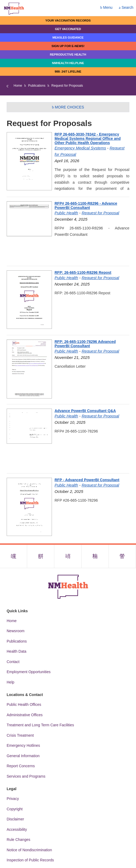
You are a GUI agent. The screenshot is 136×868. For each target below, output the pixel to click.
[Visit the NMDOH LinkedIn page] (95, 556)
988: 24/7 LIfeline (68, 72)
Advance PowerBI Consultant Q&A (85, 411)
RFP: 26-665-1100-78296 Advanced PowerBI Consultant (85, 344)
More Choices (68, 107)
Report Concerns (21, 766)
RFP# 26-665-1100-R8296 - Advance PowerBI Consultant (86, 206)
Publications (37, 86)
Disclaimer (15, 819)
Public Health (66, 213)
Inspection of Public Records (30, 860)
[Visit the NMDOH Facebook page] (14, 556)
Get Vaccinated (68, 29)
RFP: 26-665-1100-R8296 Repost (83, 272)
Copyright (15, 809)
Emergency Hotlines (23, 745)
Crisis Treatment (20, 735)
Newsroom (16, 631)
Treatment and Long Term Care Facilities (40, 725)
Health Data (17, 651)
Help (11, 682)
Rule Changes (18, 840)
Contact (13, 662)
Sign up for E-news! (68, 46)
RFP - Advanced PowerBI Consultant (87, 480)
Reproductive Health (68, 54)
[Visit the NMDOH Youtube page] (122, 556)
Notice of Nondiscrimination (29, 850)
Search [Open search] (126, 7)
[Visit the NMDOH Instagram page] (68, 556)
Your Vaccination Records (68, 20)
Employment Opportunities (29, 672)
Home (18, 86)
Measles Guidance (68, 37)
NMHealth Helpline (68, 63)
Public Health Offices (24, 705)
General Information (23, 756)
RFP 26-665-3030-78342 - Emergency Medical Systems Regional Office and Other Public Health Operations (88, 139)
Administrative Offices (25, 715)
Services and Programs (26, 776)
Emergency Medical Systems (80, 148)
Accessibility (17, 829)
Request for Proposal (100, 213)
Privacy (13, 799)
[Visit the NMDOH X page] (41, 556)
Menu (106, 7)
